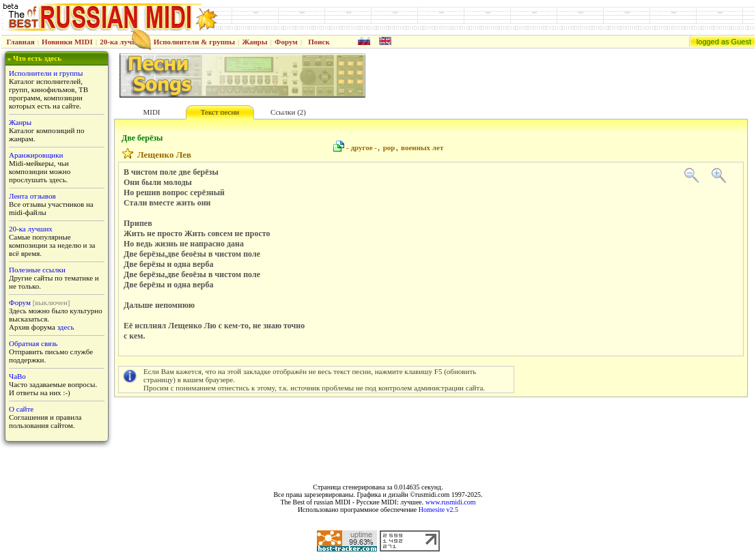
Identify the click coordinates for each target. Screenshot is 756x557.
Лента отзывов (32, 196)
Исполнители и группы (46, 73)
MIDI (151, 112)
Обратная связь (33, 343)
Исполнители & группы (194, 42)
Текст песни (220, 112)
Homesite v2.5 (438, 510)
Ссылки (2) (288, 112)
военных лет (422, 147)
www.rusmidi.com (451, 502)
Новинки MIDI (67, 42)
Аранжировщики (36, 155)
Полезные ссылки (37, 270)
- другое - (362, 147)
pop (389, 147)
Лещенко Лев (164, 155)
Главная (21, 42)
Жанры (254, 42)
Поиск (319, 42)
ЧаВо (17, 376)
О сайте (21, 409)
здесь (66, 327)
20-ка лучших (123, 42)
